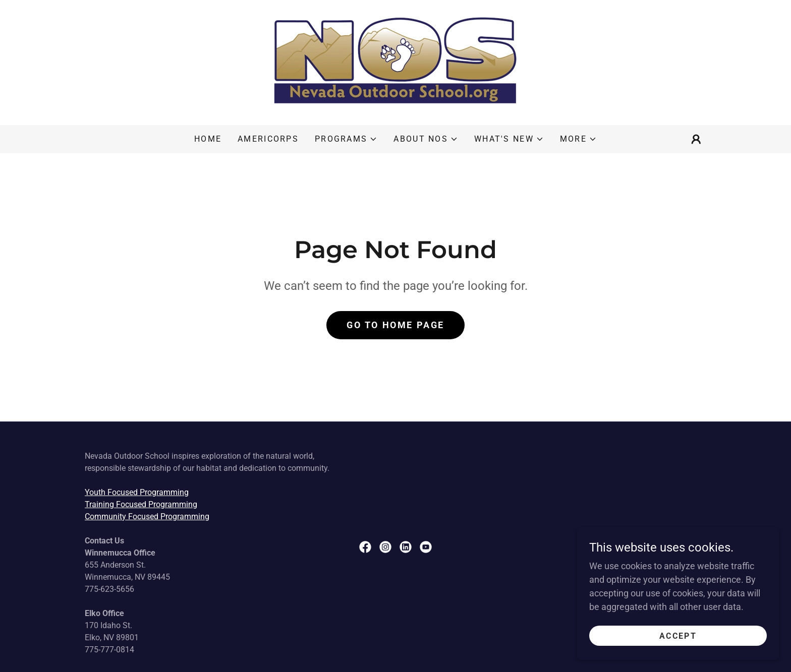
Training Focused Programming (141, 504)
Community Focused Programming (147, 516)
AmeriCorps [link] (268, 139)
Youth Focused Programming (137, 492)
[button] (346, 139)
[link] (395, 62)
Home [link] (208, 139)
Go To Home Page (395, 325)
